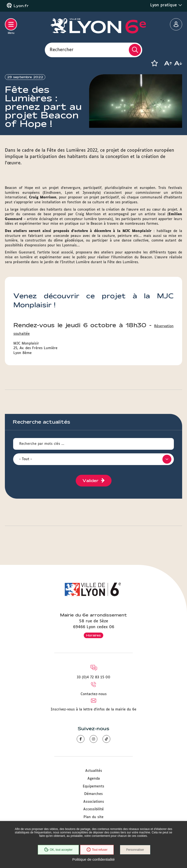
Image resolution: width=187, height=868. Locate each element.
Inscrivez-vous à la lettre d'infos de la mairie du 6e (93, 709)
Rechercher (62, 50)
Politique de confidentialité (93, 859)
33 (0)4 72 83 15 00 (93, 677)
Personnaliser (135, 850)
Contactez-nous (94, 694)
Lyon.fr (21, 6)
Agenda (94, 779)
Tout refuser (97, 850)
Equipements (93, 786)
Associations (94, 802)
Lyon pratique (166, 5)
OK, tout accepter (58, 850)
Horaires (93, 635)
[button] (154, 63)
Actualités (94, 771)
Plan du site (93, 817)
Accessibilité (93, 809)
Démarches (93, 794)
